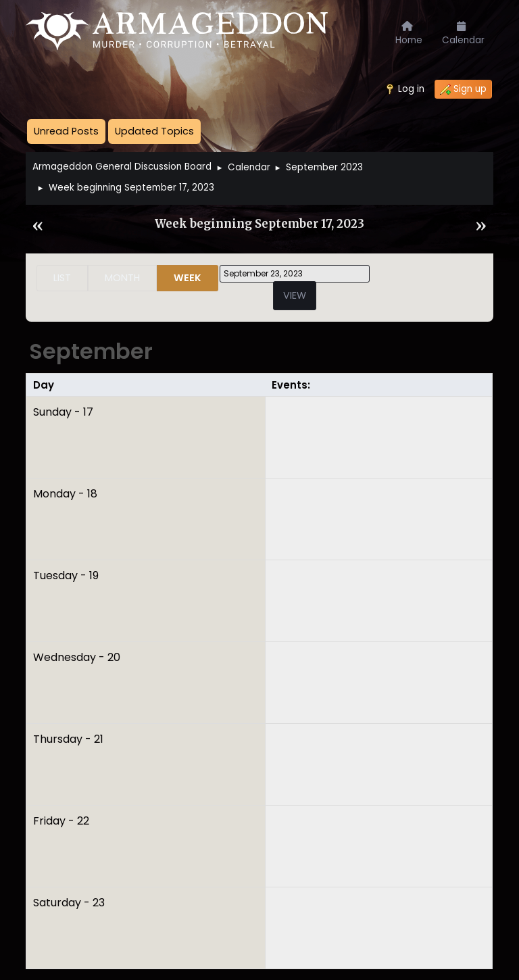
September (91, 351)
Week (188, 278)
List (62, 278)
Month (122, 278)
